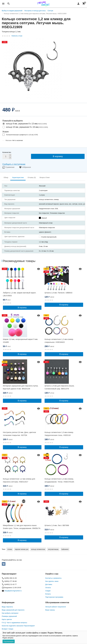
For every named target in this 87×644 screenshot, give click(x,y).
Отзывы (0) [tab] (32, 177)
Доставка (49, 584)
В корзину (58, 156)
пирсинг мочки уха (22, 549)
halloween (65, 549)
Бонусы (48, 594)
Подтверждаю (9, 641)
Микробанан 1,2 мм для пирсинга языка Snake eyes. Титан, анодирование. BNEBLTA (22, 527)
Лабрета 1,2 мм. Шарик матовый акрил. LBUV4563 (20, 294)
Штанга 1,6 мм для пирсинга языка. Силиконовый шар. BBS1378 (59, 387)
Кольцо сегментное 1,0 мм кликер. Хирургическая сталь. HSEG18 (59, 434)
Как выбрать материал (10, 613)
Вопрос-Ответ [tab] (45, 177)
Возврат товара (8, 629)
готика (10, 549)
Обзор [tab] (6, 177)
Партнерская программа (54, 597)
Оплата (48, 588)
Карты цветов (7, 619)
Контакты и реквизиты (53, 578)
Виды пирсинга (7, 607)
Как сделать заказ (52, 581)
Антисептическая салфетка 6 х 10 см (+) (22, 135)
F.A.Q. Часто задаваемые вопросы (14, 623)
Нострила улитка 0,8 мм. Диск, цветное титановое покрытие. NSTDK (19, 434)
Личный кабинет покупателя (56, 607)
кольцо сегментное (38, 549)
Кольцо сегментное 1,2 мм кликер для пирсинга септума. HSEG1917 (19, 480)
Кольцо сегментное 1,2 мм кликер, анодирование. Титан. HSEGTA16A (59, 480)
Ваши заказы (50, 610)
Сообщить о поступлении (14, 164)
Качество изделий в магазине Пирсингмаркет (18, 626)
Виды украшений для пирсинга (13, 610)
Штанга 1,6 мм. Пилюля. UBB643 (58, 293)
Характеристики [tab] (18, 177)
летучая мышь (53, 549)
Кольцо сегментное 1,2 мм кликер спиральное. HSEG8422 (59, 341)
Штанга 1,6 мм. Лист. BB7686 (57, 525)
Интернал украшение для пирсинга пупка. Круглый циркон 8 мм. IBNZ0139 (21, 387)
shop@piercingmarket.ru (13, 591)
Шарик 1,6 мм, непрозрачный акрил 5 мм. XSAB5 (20, 341)
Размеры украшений (9, 616)
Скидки (48, 591)
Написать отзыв (17, 36)
